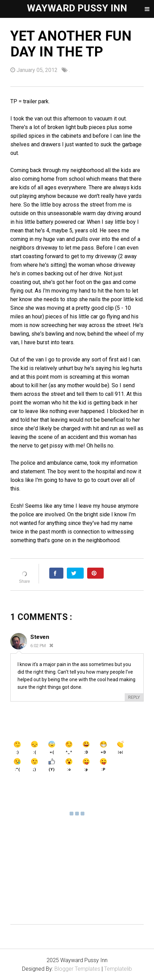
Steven (40, 637)
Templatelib (118, 969)
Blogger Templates (77, 969)
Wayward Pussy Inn (77, 8)
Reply (134, 697)
